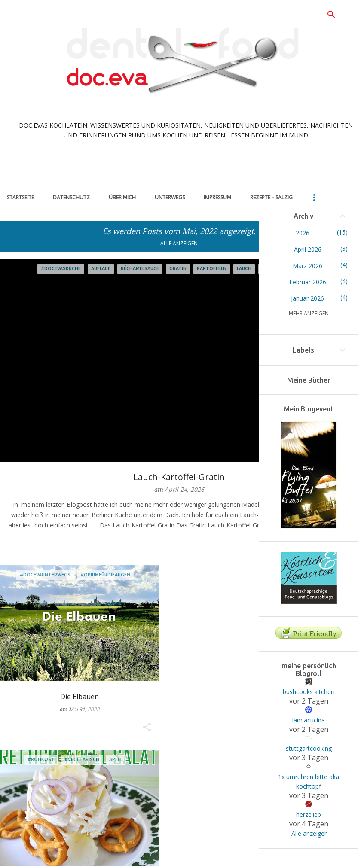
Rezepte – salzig (271, 197)
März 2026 (308, 266)
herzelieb (309, 815)
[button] (147, 728)
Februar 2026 (308, 282)
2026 (303, 233)
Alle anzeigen (179, 243)
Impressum (217, 197)
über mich (122, 197)
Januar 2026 (308, 298)
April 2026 (308, 249)
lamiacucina (309, 720)
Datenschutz (71, 197)
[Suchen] (331, 15)
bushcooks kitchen (309, 692)
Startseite (20, 197)
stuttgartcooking (309, 748)
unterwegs (170, 197)
